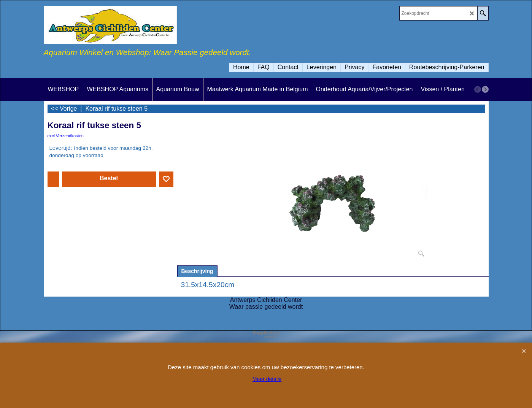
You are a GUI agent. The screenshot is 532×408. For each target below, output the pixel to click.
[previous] (478, 89)
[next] (485, 89)
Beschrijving (197, 271)
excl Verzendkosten (66, 136)
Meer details (267, 379)
